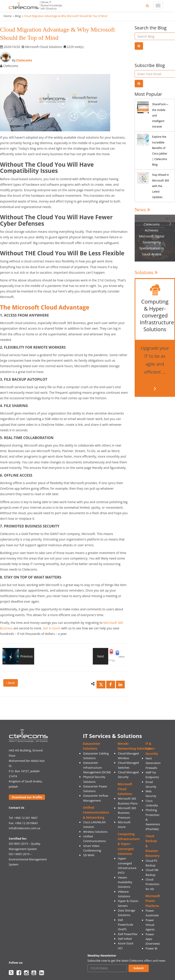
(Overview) (153, 944)
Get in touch (52, 628)
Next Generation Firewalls (153, 763)
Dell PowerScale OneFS (126, 925)
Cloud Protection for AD (152, 884)
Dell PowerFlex (128, 934)
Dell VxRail (125, 939)
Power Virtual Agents (150, 925)
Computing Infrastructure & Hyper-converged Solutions (129, 844)
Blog (18, 16)
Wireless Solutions (95, 832)
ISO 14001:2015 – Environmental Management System (28, 859)
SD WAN (89, 855)
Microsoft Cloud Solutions (125, 789)
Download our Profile (27, 797)
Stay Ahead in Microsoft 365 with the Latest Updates (161, 186)
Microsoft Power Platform (153, 901)
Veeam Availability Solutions (125, 882)
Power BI (151, 948)
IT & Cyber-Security (152, 749)
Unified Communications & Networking (96, 812)
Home (8, 16)
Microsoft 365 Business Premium (127, 813)
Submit (139, 968)
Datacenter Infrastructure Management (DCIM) (97, 767)
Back (11, 683)
